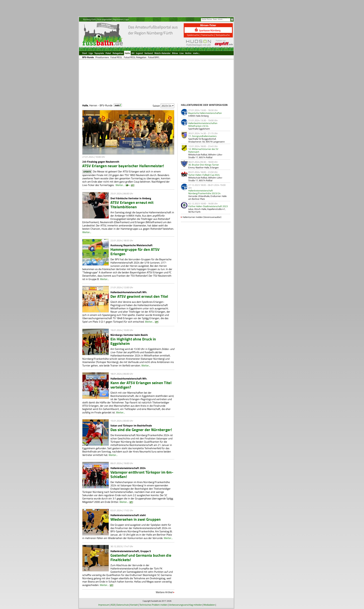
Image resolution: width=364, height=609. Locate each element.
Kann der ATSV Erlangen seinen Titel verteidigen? (141, 385)
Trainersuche (207, 35)
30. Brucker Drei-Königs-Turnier (204, 165)
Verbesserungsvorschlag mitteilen (186, 605)
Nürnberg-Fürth (89, 19)
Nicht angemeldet (104, 19)
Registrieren (118, 19)
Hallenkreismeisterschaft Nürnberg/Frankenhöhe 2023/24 (204, 192)
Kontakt (134, 605)
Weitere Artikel (164, 592)
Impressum (104, 605)
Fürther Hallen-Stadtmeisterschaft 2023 (208, 206)
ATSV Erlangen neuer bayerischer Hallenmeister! (123, 166)
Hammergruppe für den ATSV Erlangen (135, 252)
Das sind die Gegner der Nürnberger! (141, 430)
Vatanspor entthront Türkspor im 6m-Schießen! (142, 474)
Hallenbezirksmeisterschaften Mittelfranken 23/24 (203, 124)
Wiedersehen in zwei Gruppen (136, 519)
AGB (113, 605)
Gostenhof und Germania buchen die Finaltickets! (141, 557)
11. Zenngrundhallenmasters (202, 136)
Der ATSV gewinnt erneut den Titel (139, 296)
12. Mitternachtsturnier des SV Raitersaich (203, 150)
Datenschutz (123, 605)
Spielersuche (193, 35)
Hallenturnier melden (193, 217)
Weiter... (120, 185)
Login (127, 19)
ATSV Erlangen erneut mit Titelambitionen (132, 205)
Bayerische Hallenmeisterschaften (205, 113)
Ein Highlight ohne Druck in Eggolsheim (133, 341)
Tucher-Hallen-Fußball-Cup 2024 (204, 175)
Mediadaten (209, 605)
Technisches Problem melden (153, 605)
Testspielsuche (223, 35)
